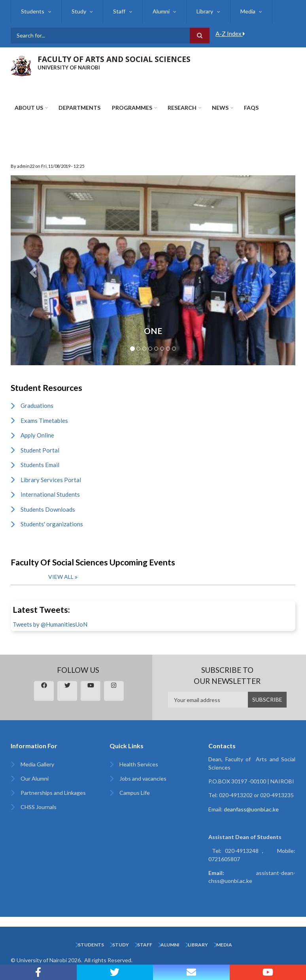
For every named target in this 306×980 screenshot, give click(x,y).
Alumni (160, 11)
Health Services (139, 764)
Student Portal (40, 450)
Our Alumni (35, 778)
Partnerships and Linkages (53, 793)
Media (247, 11)
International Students (50, 494)
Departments (79, 108)
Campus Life (135, 793)
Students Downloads (48, 509)
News (220, 108)
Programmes (132, 108)
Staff (119, 11)
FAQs (251, 108)
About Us (29, 108)
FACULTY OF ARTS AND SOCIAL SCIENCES (114, 59)
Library (204, 11)
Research (182, 108)
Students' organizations (52, 524)
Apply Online (37, 435)
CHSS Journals (39, 807)
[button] (32, 270)
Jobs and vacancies (143, 778)
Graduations (37, 406)
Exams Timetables (44, 421)
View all (61, 577)
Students (33, 11)
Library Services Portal (51, 480)
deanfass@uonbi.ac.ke (251, 809)
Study (78, 11)
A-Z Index (230, 34)
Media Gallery (37, 764)
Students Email (40, 465)
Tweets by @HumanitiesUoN (50, 624)
